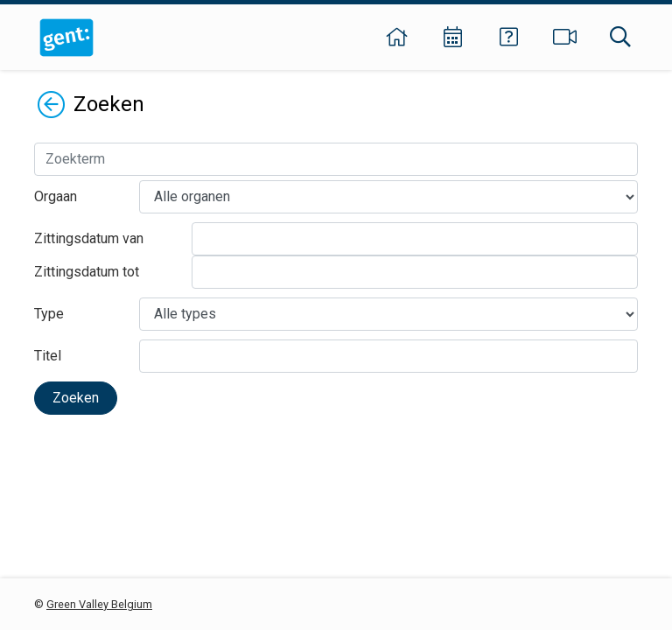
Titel (48, 356)
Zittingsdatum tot (87, 272)
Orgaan (56, 196)
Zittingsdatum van (89, 238)
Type (49, 314)
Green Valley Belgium (99, 604)
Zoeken (76, 398)
